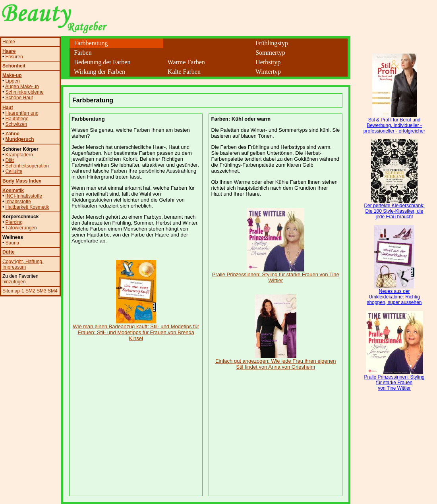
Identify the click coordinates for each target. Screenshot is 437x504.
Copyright (13, 262)
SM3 (42, 291)
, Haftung (32, 262)
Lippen (13, 81)
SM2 (30, 291)
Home (9, 42)
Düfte (9, 252)
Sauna (13, 243)
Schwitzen (16, 124)
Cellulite (14, 171)
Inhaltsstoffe (18, 202)
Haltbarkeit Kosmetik (27, 207)
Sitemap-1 (13, 291)
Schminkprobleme (25, 92)
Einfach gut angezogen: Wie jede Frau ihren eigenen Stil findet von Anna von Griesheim (276, 362)
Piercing (14, 222)
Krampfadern (19, 155)
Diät (10, 160)
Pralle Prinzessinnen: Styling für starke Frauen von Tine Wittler (276, 275)
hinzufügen (14, 282)
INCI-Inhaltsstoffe (24, 196)
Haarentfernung (22, 113)
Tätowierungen (21, 228)
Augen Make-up (22, 87)
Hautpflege (17, 119)
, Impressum (23, 264)
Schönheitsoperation (27, 166)
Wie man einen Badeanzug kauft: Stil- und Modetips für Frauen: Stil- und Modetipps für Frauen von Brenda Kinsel (136, 330)
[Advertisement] (206, 82)
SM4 (53, 291)
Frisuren (14, 57)
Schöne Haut (19, 98)
